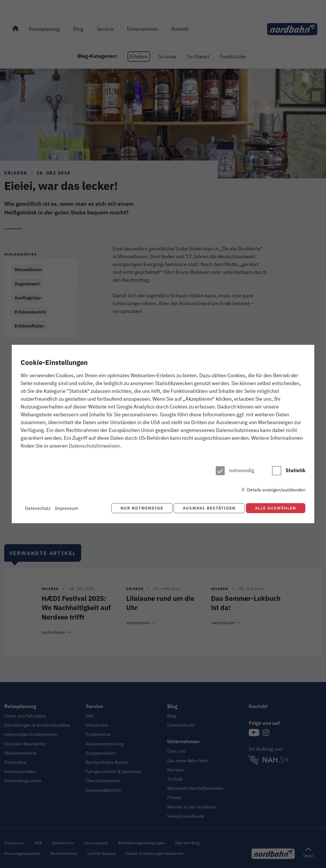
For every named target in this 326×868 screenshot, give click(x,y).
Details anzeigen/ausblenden (276, 490)
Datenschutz (38, 508)
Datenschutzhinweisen (94, 446)
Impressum (67, 508)
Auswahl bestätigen (208, 508)
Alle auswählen (276, 508)
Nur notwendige (140, 508)
